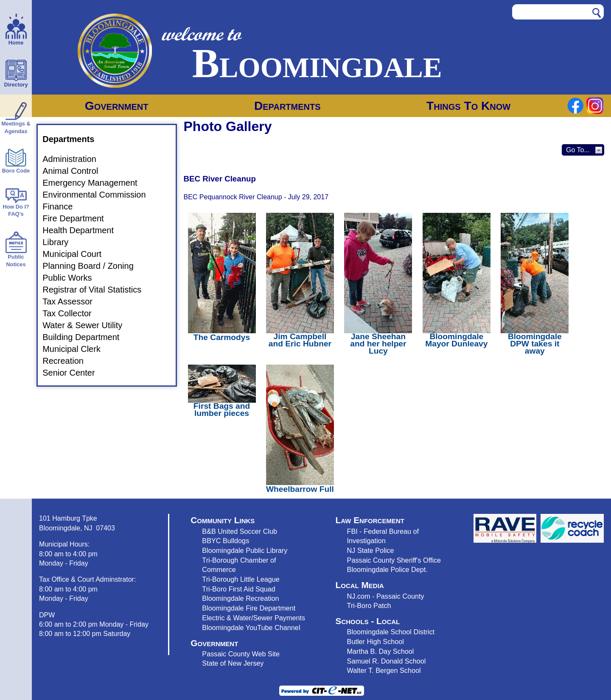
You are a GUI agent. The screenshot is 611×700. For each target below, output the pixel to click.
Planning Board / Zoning (93, 266)
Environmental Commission (99, 195)
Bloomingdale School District (391, 632)
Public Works (72, 278)
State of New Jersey (233, 663)
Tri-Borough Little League (241, 579)
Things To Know (468, 106)
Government (117, 106)
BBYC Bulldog (224, 541)
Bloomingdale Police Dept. (387, 569)
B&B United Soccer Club (240, 531)
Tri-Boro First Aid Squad (238, 589)
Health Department (83, 230)
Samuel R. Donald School (387, 661)
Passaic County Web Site (241, 654)
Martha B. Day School (381, 651)
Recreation (68, 361)
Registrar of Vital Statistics (97, 290)
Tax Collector (72, 313)
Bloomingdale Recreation (240, 598)
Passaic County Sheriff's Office (394, 560)
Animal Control (75, 171)
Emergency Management (95, 183)
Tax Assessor (73, 301)
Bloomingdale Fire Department (249, 608)
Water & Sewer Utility (87, 325)
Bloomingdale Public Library (245, 550)
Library (60, 242)
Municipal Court (77, 254)
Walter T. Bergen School (384, 670)
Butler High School (376, 641)
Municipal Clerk (77, 349)
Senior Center (74, 373)
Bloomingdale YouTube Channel (251, 627)
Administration (74, 159)
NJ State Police (371, 550)
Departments (287, 106)
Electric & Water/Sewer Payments (254, 618)
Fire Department (78, 218)
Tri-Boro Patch (369, 605)
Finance (63, 206)
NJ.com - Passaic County (386, 596)
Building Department (86, 337)
